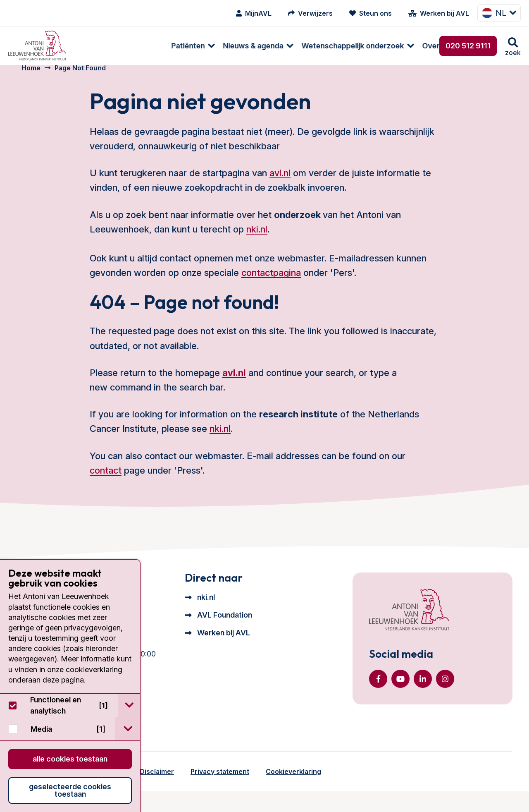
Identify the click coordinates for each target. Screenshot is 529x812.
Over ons (349, 46)
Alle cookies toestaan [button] (70, 759)
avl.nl (280, 184)
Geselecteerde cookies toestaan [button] (70, 790)
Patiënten (99, 46)
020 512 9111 (468, 46)
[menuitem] (100, 46)
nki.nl (257, 240)
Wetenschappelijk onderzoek (264, 46)
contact (106, 481)
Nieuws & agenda (164, 46)
